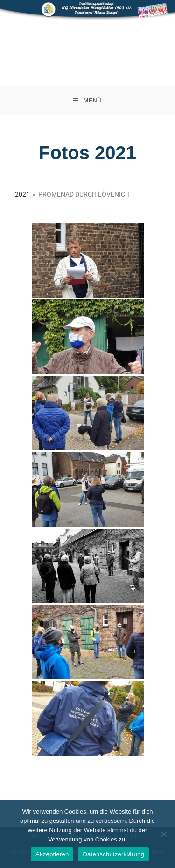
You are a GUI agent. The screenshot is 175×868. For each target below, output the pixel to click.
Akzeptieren (52, 854)
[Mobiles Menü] (88, 101)
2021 (22, 194)
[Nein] (163, 834)
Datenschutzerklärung (113, 854)
